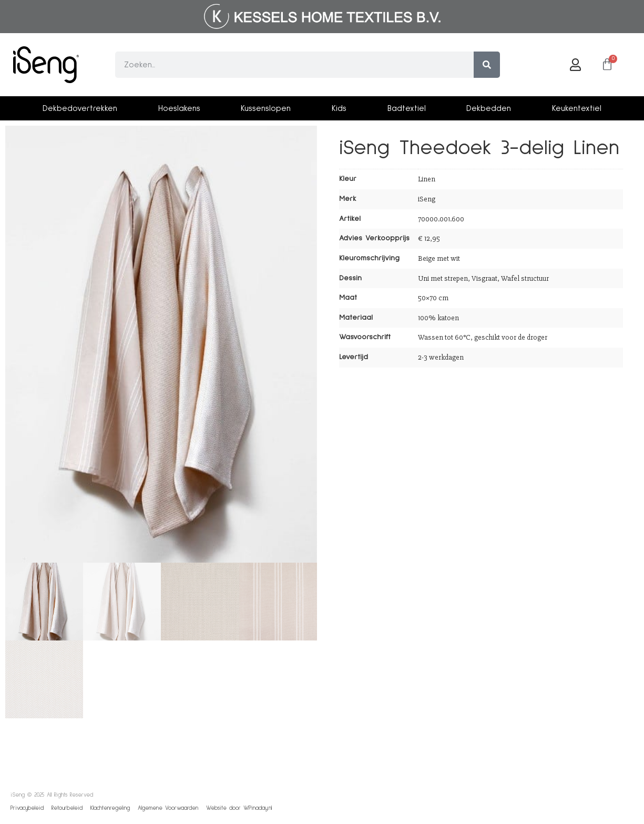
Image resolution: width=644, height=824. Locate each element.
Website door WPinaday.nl (239, 808)
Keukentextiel (577, 108)
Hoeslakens (179, 108)
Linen (427, 179)
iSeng (427, 199)
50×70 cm (433, 298)
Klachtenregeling (110, 808)
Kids (339, 108)
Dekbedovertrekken (80, 108)
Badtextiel (407, 108)
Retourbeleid (67, 808)
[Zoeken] (487, 65)
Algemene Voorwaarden (168, 808)
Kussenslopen (266, 108)
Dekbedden (489, 108)
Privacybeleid (27, 808)
